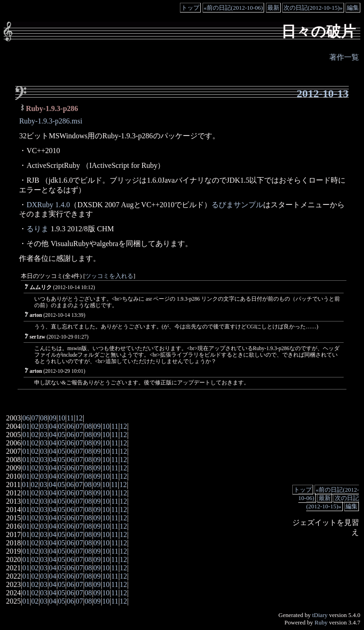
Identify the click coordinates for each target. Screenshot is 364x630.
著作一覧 (344, 57)
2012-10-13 (323, 93)
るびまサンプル (237, 205)
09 (53, 418)
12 (79, 418)
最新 (273, 8)
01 (26, 426)
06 (26, 418)
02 (35, 426)
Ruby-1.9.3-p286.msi (50, 121)
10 (62, 418)
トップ (190, 8)
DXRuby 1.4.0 (48, 205)
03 (44, 426)
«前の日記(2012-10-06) (234, 8)
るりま (37, 229)
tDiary (320, 615)
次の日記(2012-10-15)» (313, 8)
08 (44, 418)
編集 (353, 8)
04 (53, 426)
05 (62, 426)
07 (35, 418)
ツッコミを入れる (109, 276)
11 (70, 418)
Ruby (321, 622)
